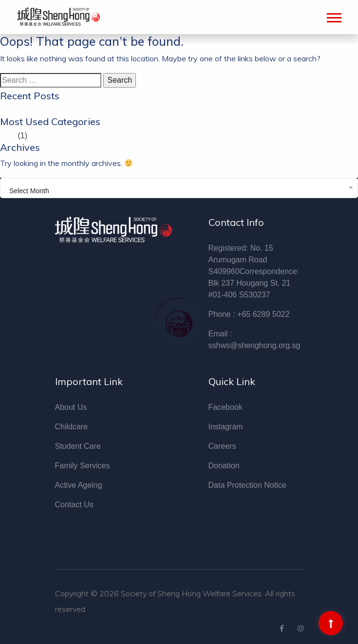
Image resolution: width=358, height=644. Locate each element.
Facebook (226, 407)
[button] (333, 16)
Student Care (78, 446)
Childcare (72, 427)
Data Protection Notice (247, 485)
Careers (222, 446)
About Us (71, 407)
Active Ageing (79, 485)
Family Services (83, 466)
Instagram (226, 427)
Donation (224, 466)
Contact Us (74, 505)
